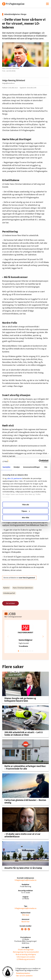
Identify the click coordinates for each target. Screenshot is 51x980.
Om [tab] (46, 467)
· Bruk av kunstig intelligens (26, 954)
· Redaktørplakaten (23, 973)
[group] (25, 636)
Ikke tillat (25, 518)
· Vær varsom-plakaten (24, 976)
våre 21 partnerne (14, 478)
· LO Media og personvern (25, 959)
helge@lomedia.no (8, 83)
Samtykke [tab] (6, 467)
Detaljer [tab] (17, 467)
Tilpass (26, 511)
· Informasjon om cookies (25, 957)
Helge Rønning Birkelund (14, 80)
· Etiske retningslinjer (26, 950)
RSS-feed (26, 915)
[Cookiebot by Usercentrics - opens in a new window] (39, 461)
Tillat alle (25, 505)
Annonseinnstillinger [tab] (32, 467)
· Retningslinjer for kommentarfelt (26, 952)
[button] (43, 636)
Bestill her (25, 922)
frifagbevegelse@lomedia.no (26, 880)
